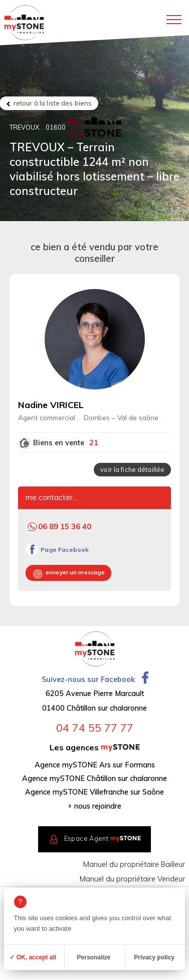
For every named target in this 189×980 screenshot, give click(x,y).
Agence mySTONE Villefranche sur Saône (94, 792)
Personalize (94, 957)
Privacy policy (154, 957)
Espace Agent (103, 838)
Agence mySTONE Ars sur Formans (95, 765)
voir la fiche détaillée (132, 469)
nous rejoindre (98, 806)
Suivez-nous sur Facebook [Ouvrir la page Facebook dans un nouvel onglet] (95, 679)
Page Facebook (65, 550)
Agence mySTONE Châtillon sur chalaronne (94, 778)
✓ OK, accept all (33, 957)
